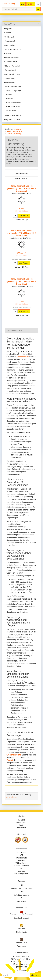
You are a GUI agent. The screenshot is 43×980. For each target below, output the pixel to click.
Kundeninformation (21, 866)
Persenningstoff (10, 70)
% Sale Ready (11, 110)
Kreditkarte (21, 901)
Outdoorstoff (9, 37)
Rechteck (9, 99)
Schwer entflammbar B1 (13, 87)
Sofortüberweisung (21, 895)
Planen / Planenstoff (12, 66)
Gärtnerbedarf (10, 78)
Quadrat (9, 95)
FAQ (21, 868)
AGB (22, 855)
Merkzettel (22, 828)
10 (21, 178)
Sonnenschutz (10, 45)
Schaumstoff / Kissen (12, 74)
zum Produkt (24, 216)
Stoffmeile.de (21, 932)
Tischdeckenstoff (11, 62)
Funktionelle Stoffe (11, 58)
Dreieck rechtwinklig (13, 103)
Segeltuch (8, 29)
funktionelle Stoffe (14, 755)
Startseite (18, 129)
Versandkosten (12, 797)
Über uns (21, 871)
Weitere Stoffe (10, 83)
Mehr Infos (23, 967)
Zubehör (8, 54)
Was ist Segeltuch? (21, 874)
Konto (22, 825)
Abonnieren (35, 975)
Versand (21, 860)
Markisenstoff (9, 41)
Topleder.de (21, 946)
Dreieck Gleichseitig (13, 106)
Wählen (21, 174)
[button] (38, 4)
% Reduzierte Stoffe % (13, 115)
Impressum (21, 853)
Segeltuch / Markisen (12, 120)
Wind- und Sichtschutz (13, 49)
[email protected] (23, 964)
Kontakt (21, 820)
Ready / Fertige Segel (13, 91)
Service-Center (21, 823)
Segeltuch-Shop (9, 4)
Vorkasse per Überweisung (21, 889)
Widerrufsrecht (21, 863)
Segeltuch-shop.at (21, 918)
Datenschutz (21, 858)
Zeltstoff (8, 33)
